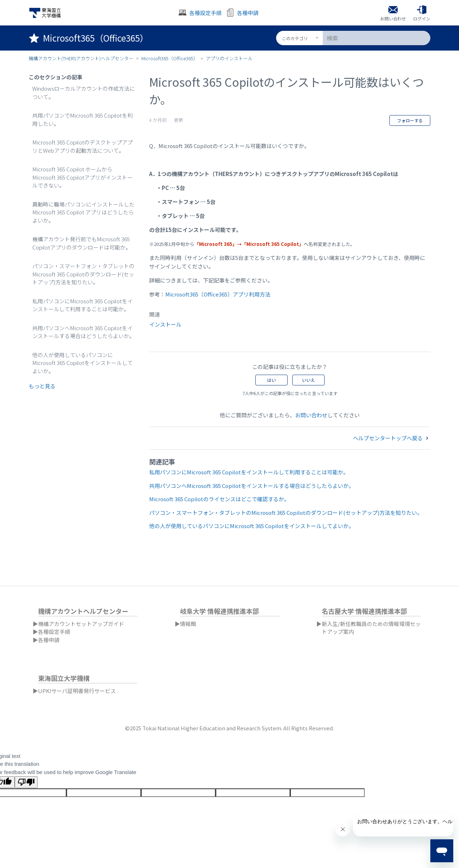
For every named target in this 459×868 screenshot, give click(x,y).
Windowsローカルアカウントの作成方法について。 (84, 93)
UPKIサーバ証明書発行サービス (77, 691)
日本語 (427, 594)
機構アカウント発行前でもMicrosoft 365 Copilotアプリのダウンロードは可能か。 (82, 243)
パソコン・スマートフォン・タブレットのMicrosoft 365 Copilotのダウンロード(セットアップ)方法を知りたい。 (83, 274)
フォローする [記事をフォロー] (410, 120)
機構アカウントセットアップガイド (81, 624)
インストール (165, 324)
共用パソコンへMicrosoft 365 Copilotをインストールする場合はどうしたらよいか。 (83, 332)
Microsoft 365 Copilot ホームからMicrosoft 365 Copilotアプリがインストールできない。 (82, 177)
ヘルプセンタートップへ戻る (392, 438)
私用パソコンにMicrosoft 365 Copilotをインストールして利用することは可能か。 (82, 305)
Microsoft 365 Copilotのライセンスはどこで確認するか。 (219, 499)
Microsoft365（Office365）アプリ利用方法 (218, 294)
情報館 (188, 624)
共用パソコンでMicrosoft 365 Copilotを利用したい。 (82, 119)
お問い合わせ (311, 415)
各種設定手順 (54, 632)
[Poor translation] (26, 782)
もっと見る (42, 386)
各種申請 (49, 640)
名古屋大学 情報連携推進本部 (364, 611)
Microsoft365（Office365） (170, 58)
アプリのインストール (229, 58)
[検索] (377, 38)
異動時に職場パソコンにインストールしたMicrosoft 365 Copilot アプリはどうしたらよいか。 (83, 212)
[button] (422, 13)
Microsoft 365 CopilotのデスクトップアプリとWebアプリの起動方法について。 (82, 146)
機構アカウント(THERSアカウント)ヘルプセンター (81, 58)
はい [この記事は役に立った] (271, 380)
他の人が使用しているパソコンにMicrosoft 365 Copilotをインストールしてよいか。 (82, 363)
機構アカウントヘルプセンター (83, 611)
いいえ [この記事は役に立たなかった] (308, 380)
